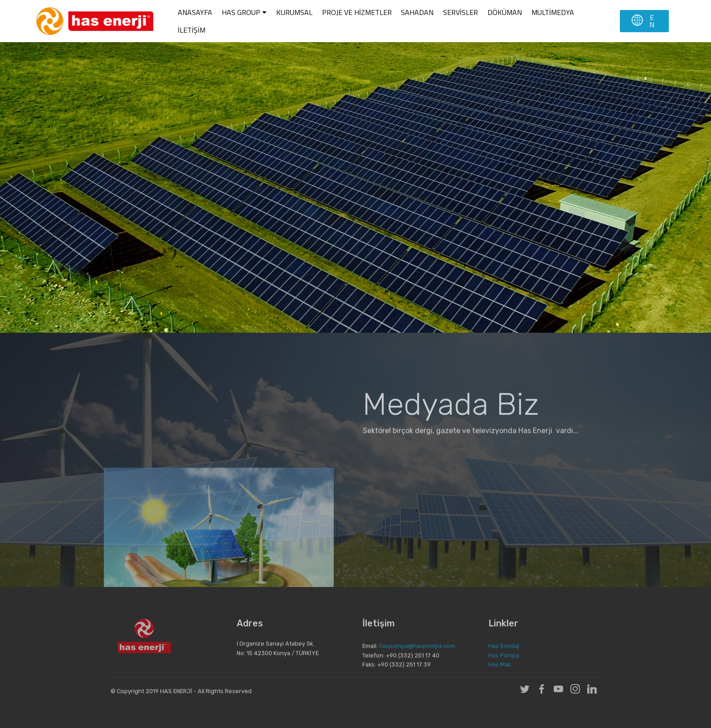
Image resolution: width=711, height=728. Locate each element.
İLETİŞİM (192, 30)
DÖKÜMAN (505, 12)
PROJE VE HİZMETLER (357, 12)
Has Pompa (504, 663)
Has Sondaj (504, 654)
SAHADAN (417, 12)
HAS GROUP (241, 12)
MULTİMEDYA (553, 12)
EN (643, 21)
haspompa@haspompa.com (417, 654)
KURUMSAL (294, 12)
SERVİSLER (460, 12)
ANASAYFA (195, 12)
